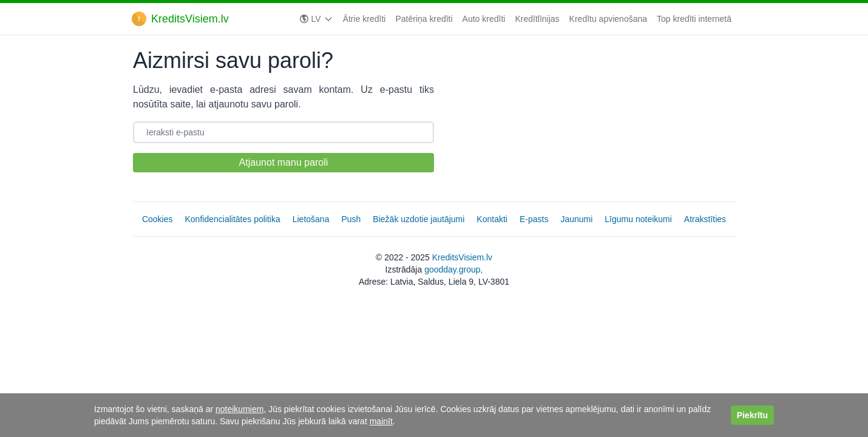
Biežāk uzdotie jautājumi (419, 219)
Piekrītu (752, 415)
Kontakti (492, 219)
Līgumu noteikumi (638, 219)
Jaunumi (576, 219)
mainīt (381, 421)
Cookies (158, 219)
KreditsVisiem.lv (462, 257)
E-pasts (534, 219)
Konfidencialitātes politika (233, 219)
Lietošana (311, 219)
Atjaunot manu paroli (284, 162)
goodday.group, (453, 269)
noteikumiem (239, 409)
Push (351, 219)
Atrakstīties (705, 219)
